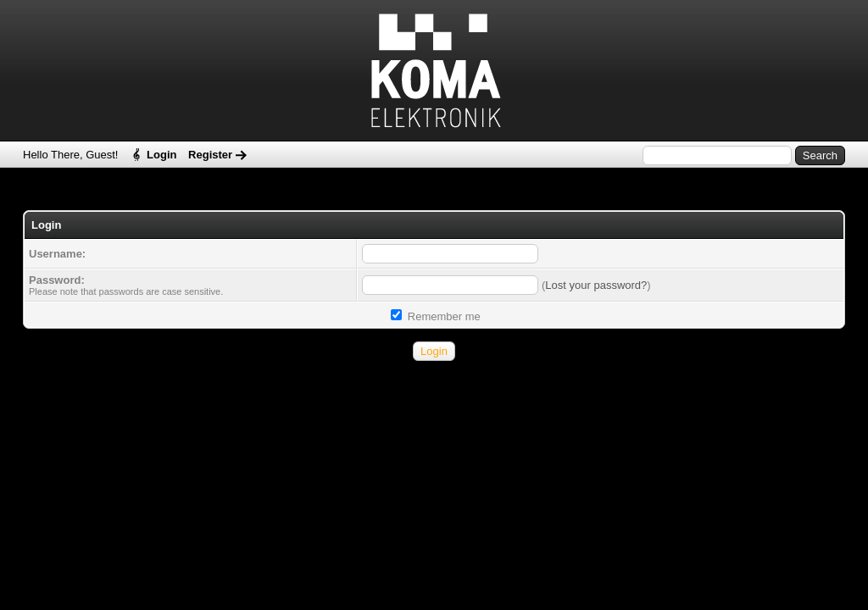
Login (161, 155)
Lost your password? (596, 285)
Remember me (436, 316)
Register (210, 155)
